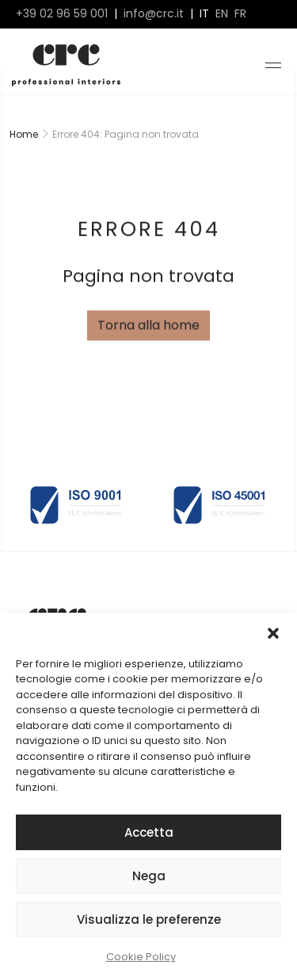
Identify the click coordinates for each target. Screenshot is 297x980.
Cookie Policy (141, 957)
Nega (149, 876)
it (204, 14)
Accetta (149, 832)
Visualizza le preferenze (149, 919)
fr (240, 14)
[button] (273, 632)
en (222, 14)
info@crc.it (154, 14)
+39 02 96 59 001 (62, 14)
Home (24, 134)
